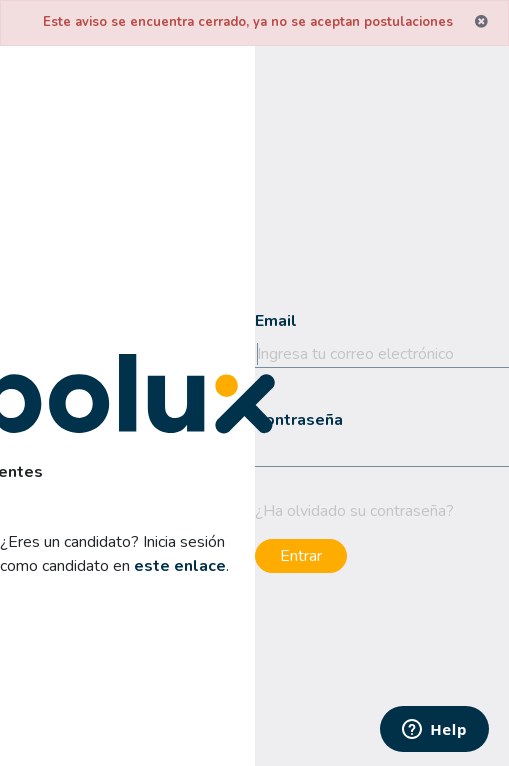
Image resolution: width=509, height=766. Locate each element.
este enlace (180, 566)
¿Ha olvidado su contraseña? (354, 511)
